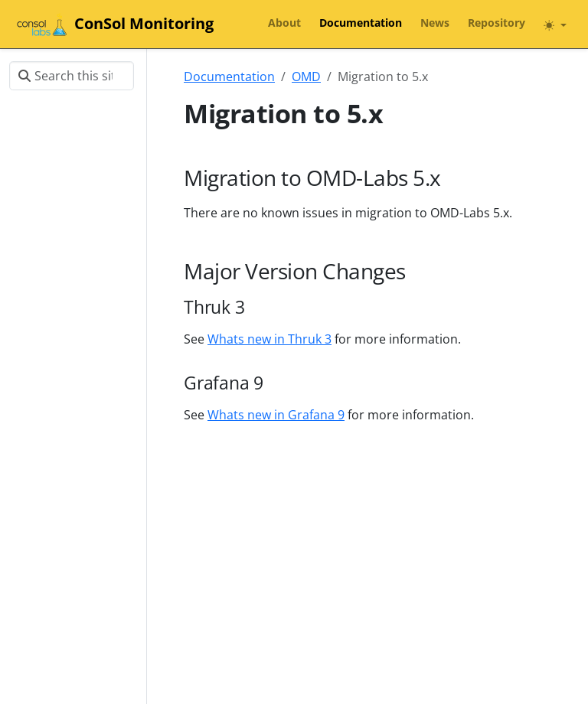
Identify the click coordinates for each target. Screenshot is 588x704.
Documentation (229, 77)
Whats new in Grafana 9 (276, 415)
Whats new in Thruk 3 (269, 339)
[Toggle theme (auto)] (555, 25)
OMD (306, 77)
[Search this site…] (72, 76)
